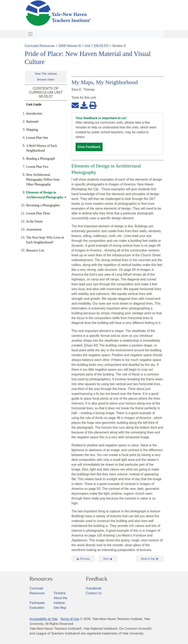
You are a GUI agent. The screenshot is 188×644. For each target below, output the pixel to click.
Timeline (60, 593)
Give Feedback (89, 147)
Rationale (32, 121)
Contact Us (94, 593)
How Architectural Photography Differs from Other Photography (43, 179)
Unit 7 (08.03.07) (96, 46)
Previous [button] (83, 559)
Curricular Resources (40, 46)
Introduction (34, 113)
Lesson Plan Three (38, 213)
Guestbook (94, 588)
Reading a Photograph (41, 159)
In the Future (35, 221)
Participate (37, 603)
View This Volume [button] (46, 74)
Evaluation (37, 608)
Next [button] (108, 559)
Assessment (34, 229)
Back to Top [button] (150, 559)
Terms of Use (70, 619)
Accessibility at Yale (44, 619)
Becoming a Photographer (43, 205)
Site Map (60, 608)
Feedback (97, 579)
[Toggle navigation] (30, 34)
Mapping (32, 130)
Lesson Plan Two (37, 167)
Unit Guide (34, 104)
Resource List (35, 250)
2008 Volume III (70, 46)
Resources (41, 579)
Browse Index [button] (46, 80)
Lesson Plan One (37, 138)
